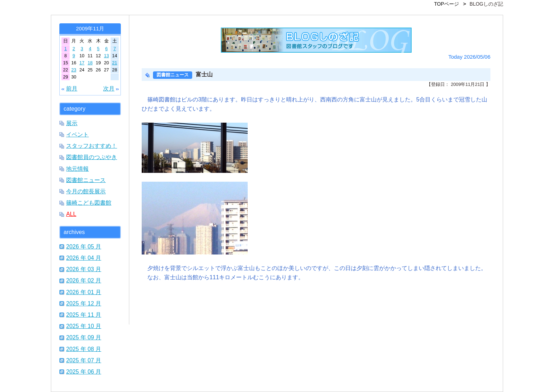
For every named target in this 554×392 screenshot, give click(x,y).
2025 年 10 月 (84, 326)
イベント (77, 134)
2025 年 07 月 (84, 360)
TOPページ (447, 4)
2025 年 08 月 (84, 349)
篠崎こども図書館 (89, 203)
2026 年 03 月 (84, 269)
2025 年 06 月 (84, 371)
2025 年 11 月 (84, 315)
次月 (109, 88)
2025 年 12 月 (84, 303)
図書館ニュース (86, 180)
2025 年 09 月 (84, 337)
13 (106, 56)
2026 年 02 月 (84, 280)
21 (114, 63)
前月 (72, 88)
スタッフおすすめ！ (92, 146)
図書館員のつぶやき (92, 157)
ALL (71, 214)
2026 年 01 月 (84, 292)
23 (74, 70)
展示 (72, 123)
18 (90, 63)
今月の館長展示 (86, 191)
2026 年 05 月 (84, 246)
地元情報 (77, 169)
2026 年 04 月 (84, 258)
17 (82, 63)
